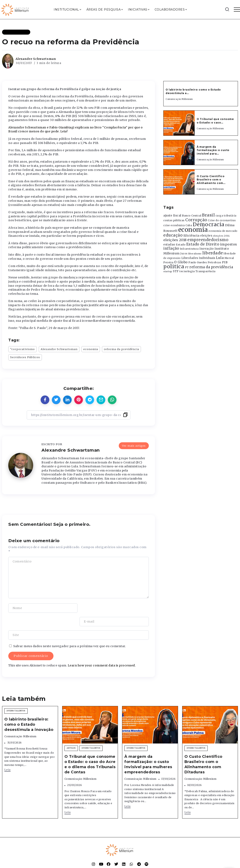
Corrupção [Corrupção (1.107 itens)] (196, 220)
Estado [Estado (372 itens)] (181, 245)
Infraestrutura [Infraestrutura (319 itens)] (189, 249)
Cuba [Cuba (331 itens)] (189, 225)
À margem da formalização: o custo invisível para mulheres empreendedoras (148, 751)
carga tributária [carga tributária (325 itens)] (226, 216)
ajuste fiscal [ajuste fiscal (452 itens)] (172, 216)
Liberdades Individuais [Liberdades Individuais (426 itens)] (198, 258)
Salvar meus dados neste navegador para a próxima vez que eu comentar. (70, 633)
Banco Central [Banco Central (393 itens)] (192, 216)
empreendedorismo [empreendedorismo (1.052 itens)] (208, 240)
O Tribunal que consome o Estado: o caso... (215, 121)
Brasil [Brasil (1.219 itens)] (208, 215)
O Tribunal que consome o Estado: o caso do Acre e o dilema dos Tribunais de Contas (90, 751)
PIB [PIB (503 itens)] (225, 262)
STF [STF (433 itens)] (176, 271)
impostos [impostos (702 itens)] (229, 244)
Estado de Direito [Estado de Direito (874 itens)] (203, 244)
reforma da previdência (121, 349)
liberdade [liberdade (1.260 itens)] (213, 253)
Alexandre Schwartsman (36, 59)
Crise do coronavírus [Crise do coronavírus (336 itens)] (222, 220)
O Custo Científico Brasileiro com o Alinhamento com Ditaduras (203, 751)
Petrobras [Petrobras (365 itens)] (215, 262)
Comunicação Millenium (179, 99)
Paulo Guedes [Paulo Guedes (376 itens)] (198, 262)
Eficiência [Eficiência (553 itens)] (192, 236)
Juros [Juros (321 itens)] (184, 254)
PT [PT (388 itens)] (187, 267)
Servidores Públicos (25, 357)
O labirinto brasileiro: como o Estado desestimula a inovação (29, 711)
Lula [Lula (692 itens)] (220, 258)
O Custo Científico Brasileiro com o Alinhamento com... (211, 180)
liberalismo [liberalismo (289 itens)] (195, 254)
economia (91, 349)
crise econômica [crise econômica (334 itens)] (174, 225)
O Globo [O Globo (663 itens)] (181, 262)
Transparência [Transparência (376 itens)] (205, 271)
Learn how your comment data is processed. (102, 652)
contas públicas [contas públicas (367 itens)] (174, 220)
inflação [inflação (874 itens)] (171, 248)
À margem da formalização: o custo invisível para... (213, 150)
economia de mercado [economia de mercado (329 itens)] (223, 231)
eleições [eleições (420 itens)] (206, 236)
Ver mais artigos (134, 446)
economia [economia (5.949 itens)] (193, 230)
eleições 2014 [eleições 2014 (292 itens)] (221, 236)
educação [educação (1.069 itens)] (173, 235)
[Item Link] (179, 123)
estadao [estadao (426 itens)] (169, 245)
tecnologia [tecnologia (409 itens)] (187, 271)
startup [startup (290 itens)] (168, 271)
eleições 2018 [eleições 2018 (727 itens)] (175, 240)
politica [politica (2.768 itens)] (174, 267)
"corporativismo (22, 349)
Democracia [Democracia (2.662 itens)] (209, 224)
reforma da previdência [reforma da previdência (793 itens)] (211, 267)
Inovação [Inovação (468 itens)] (207, 249)
